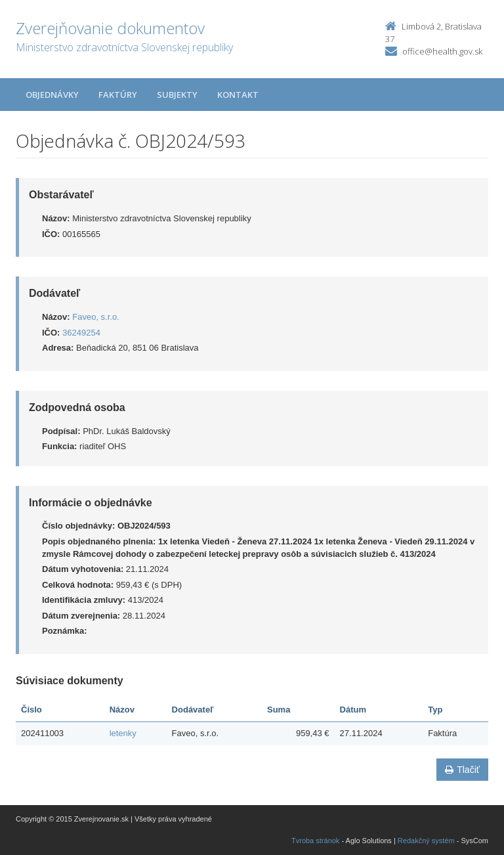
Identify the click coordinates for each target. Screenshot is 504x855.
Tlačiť (462, 770)
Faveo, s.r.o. (96, 317)
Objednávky (52, 95)
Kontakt (238, 95)
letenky (123, 733)
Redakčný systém (426, 841)
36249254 (81, 333)
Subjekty (177, 95)
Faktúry (118, 95)
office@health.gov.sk (442, 51)
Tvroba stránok (315, 841)
